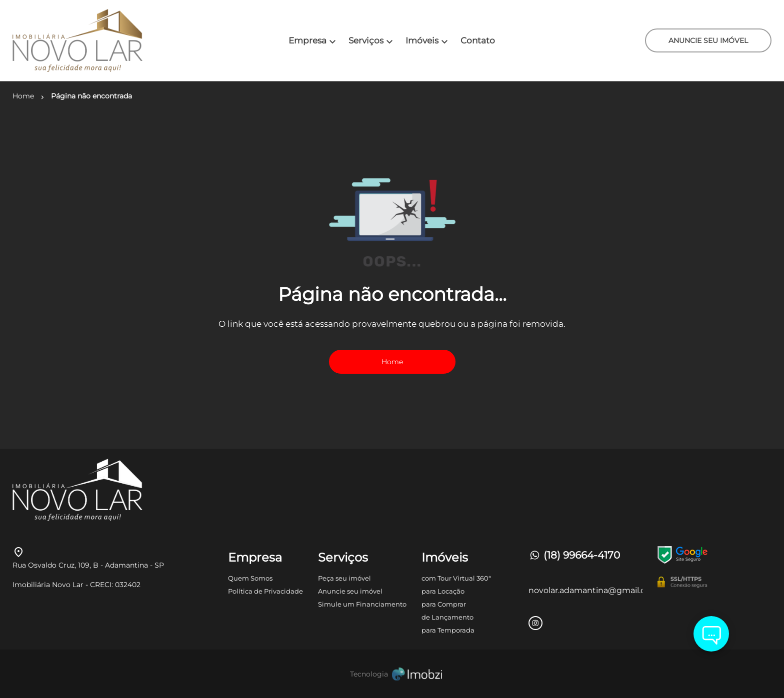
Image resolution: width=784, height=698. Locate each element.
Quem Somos (250, 578)
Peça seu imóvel (344, 578)
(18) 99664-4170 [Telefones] (574, 555)
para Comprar (444, 604)
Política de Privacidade (265, 591)
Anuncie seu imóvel (350, 591)
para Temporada (448, 630)
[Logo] (76, 40)
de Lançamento (447, 617)
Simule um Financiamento (362, 604)
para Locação (443, 591)
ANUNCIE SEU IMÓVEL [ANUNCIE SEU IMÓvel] (708, 40)
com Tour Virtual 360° (456, 578)
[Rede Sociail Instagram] (535, 623)
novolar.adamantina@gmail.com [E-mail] (585, 590)
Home (392, 362)
